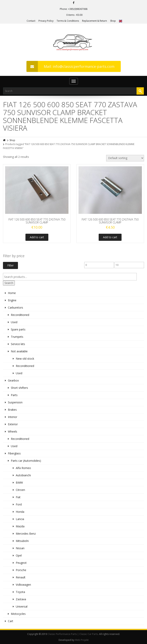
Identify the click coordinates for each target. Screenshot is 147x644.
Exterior (13, 424)
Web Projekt (82, 640)
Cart (11, 621)
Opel (19, 555)
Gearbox (13, 380)
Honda (20, 512)
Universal (22, 606)
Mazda (20, 526)
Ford (19, 504)
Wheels (13, 431)
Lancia (20, 519)
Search (9, 283)
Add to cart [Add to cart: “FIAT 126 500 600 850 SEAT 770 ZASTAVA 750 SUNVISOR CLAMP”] (37, 237)
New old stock (25, 359)
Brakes (12, 410)
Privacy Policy (46, 21)
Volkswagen (23, 585)
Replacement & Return (95, 21)
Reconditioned (20, 315)
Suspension (15, 402)
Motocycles (18, 614)
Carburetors (15, 308)
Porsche (21, 570)
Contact (31, 21)
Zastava (21, 599)
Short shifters (19, 388)
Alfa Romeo (23, 468)
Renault (21, 577)
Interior (13, 417)
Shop (113, 21)
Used (14, 322)
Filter (10, 265)
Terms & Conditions (68, 21)
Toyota (20, 592)
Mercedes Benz (26, 534)
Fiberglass (14, 453)
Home (12, 293)
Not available (19, 351)
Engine (12, 300)
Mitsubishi (22, 541)
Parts (14, 395)
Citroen (20, 490)
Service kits (18, 344)
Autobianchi (23, 475)
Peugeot (21, 563)
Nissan (20, 548)
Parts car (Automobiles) (26, 461)
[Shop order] (125, 158)
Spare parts (18, 329)
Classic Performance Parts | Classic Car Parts (73, 634)
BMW (19, 483)
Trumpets (17, 337)
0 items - (74, 15)
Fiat (18, 497)
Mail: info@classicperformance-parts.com (70, 66)
